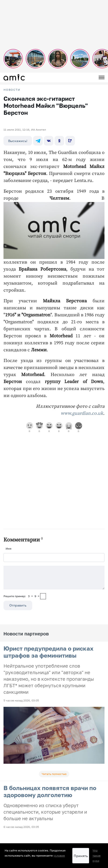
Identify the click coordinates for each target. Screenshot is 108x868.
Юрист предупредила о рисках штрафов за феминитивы (49, 652)
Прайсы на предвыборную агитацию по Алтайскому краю (43, 827)
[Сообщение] (54, 578)
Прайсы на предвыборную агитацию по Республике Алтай (43, 821)
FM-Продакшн (13, 804)
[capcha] (43, 596)
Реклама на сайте (16, 815)
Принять (81, 856)
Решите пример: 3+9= (21, 596)
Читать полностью (54, 774)
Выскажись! (18, 141)
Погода (9, 833)
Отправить (18, 605)
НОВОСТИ (12, 90)
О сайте (9, 838)
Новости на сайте (16, 798)
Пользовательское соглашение (25, 809)
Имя (9, 549)
